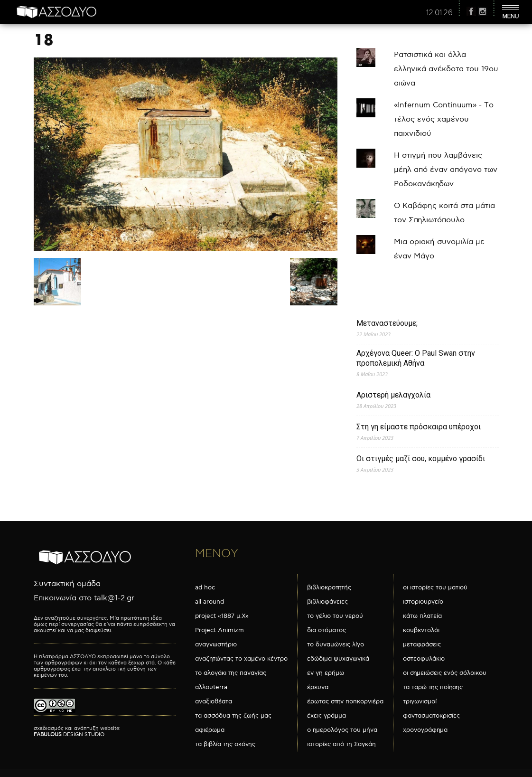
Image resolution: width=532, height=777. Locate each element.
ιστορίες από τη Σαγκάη (341, 744)
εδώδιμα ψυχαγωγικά (338, 659)
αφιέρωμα (210, 730)
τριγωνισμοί (420, 701)
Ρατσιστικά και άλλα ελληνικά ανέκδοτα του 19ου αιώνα (446, 69)
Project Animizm (219, 630)
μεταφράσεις (422, 644)
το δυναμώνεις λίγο (336, 644)
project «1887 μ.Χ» (222, 616)
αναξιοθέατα (214, 701)
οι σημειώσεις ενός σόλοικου (445, 673)
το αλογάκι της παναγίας (231, 673)
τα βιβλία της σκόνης (225, 744)
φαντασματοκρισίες (431, 716)
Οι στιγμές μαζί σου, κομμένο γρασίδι (421, 459)
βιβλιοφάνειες (327, 602)
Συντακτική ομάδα (67, 584)
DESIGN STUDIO (69, 734)
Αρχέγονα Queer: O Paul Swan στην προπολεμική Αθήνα (416, 358)
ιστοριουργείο (423, 602)
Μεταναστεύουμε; (387, 323)
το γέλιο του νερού (335, 616)
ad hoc (205, 587)
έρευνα (318, 687)
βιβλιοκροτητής (329, 587)
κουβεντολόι (421, 630)
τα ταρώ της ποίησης (433, 687)
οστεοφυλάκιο (424, 659)
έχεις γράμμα (327, 716)
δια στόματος (327, 630)
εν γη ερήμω (326, 673)
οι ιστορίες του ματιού (435, 587)
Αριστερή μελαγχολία (393, 395)
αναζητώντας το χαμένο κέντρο (241, 659)
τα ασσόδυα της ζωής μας (233, 716)
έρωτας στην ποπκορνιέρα (345, 701)
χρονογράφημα (425, 730)
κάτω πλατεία (422, 616)
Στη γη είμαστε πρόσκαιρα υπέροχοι (419, 427)
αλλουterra (211, 687)
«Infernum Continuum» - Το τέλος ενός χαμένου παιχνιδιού (444, 119)
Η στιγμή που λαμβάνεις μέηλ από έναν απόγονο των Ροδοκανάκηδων (446, 170)
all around (210, 602)
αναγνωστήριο (216, 644)
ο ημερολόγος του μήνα (342, 730)
